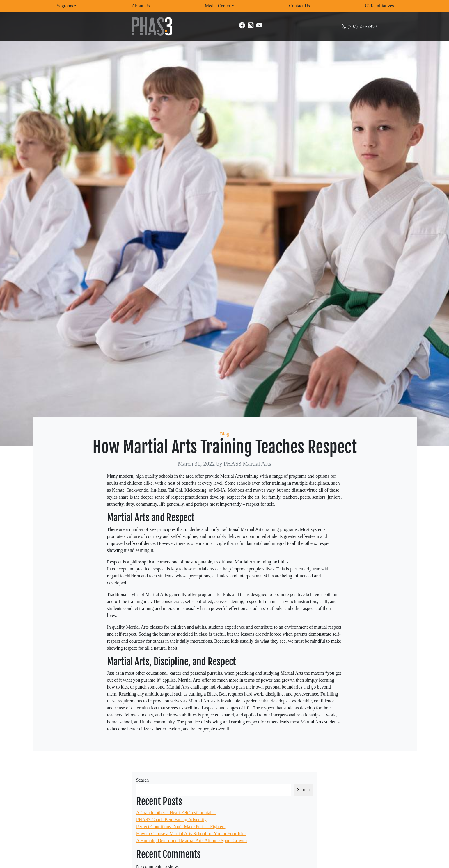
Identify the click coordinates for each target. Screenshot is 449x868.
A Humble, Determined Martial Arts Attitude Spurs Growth (191, 841)
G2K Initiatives (379, 6)
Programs (64, 6)
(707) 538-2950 (362, 26)
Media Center (218, 6)
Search (143, 780)
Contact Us (299, 6)
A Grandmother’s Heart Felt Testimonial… (176, 813)
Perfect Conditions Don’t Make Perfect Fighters (181, 827)
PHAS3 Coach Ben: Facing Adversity (171, 820)
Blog (224, 434)
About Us (141, 6)
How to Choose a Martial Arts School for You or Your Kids (191, 834)
